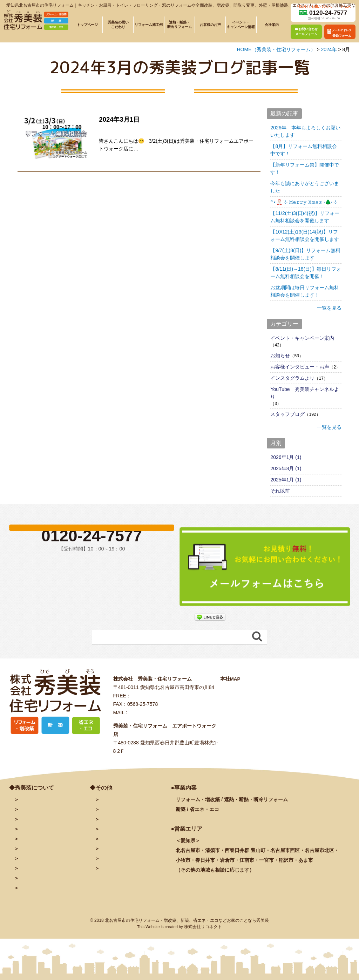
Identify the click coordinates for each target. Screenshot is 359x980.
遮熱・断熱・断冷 (49, 847)
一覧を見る (329, 308)
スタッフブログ (287, 414)
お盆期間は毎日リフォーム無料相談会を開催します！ (305, 291)
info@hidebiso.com (149, 719)
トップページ (87, 25)
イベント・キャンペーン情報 (241, 24)
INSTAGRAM (114, 847)
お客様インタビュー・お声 (300, 367)
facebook (110, 836)
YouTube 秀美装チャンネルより (304, 393)
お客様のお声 (210, 25)
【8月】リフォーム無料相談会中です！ (304, 150)
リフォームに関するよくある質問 (53, 887)
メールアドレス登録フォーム (129, 816)
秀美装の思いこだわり (118, 24)
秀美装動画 (111, 857)
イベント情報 (33, 857)
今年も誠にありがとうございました (305, 187)
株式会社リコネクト (203, 936)
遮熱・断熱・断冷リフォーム (179, 24)
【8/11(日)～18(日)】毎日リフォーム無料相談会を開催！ (306, 273)
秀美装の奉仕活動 (37, 877)
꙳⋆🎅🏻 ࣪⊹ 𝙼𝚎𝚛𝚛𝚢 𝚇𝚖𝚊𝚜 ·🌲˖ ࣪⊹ (304, 202)
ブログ (106, 827)
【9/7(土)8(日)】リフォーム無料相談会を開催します (305, 254)
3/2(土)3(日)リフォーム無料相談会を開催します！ (169, 129)
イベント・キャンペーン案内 (302, 338)
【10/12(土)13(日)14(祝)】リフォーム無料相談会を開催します (305, 235)
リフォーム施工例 (149, 25)
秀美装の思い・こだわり (44, 827)
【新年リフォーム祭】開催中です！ (305, 168)
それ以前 (280, 491)
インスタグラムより (292, 378)
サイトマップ (113, 877)
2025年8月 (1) (286, 468)
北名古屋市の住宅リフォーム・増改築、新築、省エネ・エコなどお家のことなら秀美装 (187, 930)
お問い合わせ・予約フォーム (129, 807)
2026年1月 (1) (286, 457)
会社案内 (272, 25)
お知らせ (280, 356)
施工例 (37, 836)
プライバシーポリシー (122, 867)
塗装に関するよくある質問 (46, 897)
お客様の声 (30, 867)
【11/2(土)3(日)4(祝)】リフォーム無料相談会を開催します (305, 217)
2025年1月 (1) (286, 480)
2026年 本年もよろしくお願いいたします (305, 131)
